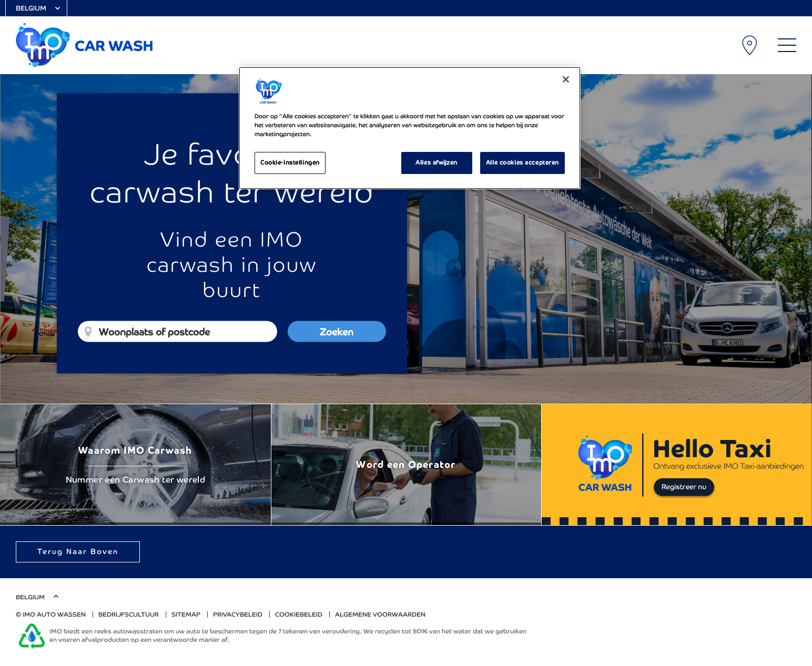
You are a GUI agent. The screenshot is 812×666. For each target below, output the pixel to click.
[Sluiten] (566, 79)
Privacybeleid (238, 614)
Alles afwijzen (436, 162)
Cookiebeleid (299, 614)
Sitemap (186, 614)
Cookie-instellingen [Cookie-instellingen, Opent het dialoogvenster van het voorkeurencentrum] (290, 162)
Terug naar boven (78, 551)
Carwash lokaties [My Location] (750, 45)
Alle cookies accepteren (522, 162)
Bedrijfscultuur (129, 614)
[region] (410, 128)
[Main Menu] (787, 45)
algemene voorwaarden (380, 614)
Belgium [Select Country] (31, 8)
